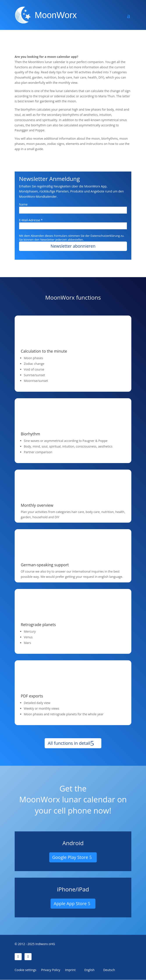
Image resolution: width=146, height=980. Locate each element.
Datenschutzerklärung (105, 236)
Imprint (70, 970)
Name (23, 204)
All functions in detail (69, 744)
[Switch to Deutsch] (107, 971)
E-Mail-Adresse (31, 220)
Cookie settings (26, 970)
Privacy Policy (51, 970)
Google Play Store (70, 858)
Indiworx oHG (45, 944)
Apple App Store (70, 904)
